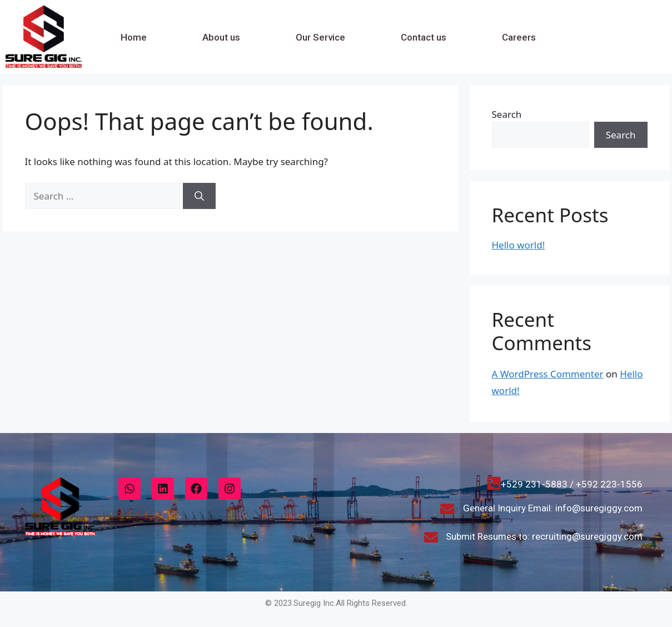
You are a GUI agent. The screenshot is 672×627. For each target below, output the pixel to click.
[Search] (199, 196)
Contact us (424, 37)
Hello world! (519, 245)
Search (507, 114)
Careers (519, 37)
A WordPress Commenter (548, 374)
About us (221, 37)
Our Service (320, 37)
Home (134, 37)
